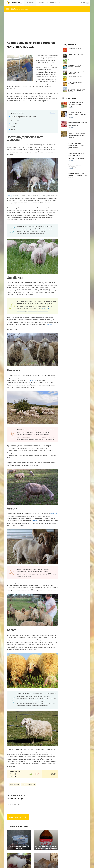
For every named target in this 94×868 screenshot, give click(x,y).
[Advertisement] (47, 25)
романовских (43, 311)
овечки (35, 521)
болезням (33, 380)
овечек (49, 324)
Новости (41, 3)
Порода (10, 196)
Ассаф (13, 130)
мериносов (21, 311)
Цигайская (15, 120)
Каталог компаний (53, 3)
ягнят (50, 437)
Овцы (23, 785)
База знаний (30, 3)
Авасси (14, 126)
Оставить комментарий (18, 817)
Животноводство (15, 785)
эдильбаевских (32, 311)
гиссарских (45, 308)
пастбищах (54, 514)
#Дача (49, 9)
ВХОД (85, 3)
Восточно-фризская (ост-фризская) (24, 117)
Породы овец (31, 785)
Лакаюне (14, 123)
